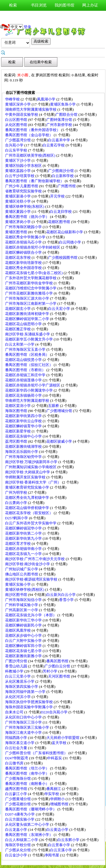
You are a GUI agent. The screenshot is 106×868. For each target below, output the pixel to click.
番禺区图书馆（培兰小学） (28, 768)
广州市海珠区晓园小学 (24, 227)
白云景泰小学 (60, 845)
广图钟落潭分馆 (60, 120)
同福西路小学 (17, 738)
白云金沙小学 (17, 855)
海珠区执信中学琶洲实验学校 (29, 702)
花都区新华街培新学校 (24, 263)
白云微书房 (15, 763)
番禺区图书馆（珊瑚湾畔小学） (31, 809)
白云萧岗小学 (17, 503)
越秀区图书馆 (17, 789)
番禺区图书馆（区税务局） (28, 355)
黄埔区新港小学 (18, 196)
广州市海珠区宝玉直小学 (26, 349)
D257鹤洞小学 (17, 518)
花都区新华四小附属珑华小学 (29, 390)
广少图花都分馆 (18, 804)
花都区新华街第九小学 (24, 538)
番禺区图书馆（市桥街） (26, 370)
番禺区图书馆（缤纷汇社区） (29, 365)
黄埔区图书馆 (17, 232)
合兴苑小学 (15, 145)
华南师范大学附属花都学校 (28, 401)
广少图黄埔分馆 (18, 799)
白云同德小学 (71, 242)
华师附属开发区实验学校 (26, 477)
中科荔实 (55, 758)
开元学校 (58, 196)
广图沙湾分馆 (17, 661)
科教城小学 (15, 671)
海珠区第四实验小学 (22, 687)
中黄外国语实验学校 (22, 114)
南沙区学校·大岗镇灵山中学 (28, 472)
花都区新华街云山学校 (24, 421)
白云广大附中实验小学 (24, 641)
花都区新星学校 (18, 431)
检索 (13, 5)
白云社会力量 (17, 748)
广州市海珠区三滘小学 (24, 722)
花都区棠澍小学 (18, 406)
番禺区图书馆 (58, 661)
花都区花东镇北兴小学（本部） (31, 615)
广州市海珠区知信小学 (24, 600)
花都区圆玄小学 (18, 309)
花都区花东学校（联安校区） (29, 513)
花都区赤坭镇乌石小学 (24, 242)
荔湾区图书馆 (17, 441)
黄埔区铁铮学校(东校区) (25, 206)
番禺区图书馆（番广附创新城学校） (35, 181)
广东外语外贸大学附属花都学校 (31, 278)
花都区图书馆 (60, 222)
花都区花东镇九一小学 (24, 554)
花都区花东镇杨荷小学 (24, 395)
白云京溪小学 (61, 850)
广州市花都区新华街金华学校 (29, 283)
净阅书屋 (52, 855)
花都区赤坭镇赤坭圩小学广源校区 (33, 385)
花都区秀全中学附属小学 (26, 237)
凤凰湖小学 (47, 99)
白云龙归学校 (61, 212)
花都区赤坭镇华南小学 (24, 549)
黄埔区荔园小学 (18, 171)
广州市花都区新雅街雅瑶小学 (29, 293)
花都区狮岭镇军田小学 (24, 646)
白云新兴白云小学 (61, 595)
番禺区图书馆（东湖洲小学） (29, 835)
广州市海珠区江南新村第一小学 (31, 303)
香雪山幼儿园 (17, 666)
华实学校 (52, 794)
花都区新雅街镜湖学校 (24, 446)
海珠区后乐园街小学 (22, 452)
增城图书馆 (60, 804)
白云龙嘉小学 (17, 830)
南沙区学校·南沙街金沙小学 (28, 564)
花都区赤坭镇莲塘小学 (24, 380)
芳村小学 (50, 671)
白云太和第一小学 (20, 344)
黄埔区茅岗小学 (18, 222)
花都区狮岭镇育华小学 (24, 426)
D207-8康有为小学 (20, 814)
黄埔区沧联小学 (18, 201)
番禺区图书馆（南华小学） (28, 773)
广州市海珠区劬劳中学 (24, 457)
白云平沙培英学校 (20, 176)
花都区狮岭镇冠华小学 (24, 528)
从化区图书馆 (17, 125)
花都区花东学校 (18, 258)
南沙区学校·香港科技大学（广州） (34, 482)
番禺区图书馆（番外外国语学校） (33, 130)
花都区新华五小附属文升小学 (29, 339)
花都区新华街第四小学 (24, 416)
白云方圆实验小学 (20, 819)
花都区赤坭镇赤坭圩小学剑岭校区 (33, 247)
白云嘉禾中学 (60, 140)
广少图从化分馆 (18, 850)
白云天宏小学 (60, 309)
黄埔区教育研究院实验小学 (28, 487)
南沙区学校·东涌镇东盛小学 (28, 334)
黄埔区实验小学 (18, 584)
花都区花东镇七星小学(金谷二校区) (34, 273)
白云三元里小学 (18, 676)
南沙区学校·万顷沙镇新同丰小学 (32, 462)
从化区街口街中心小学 (24, 717)
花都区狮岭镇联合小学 (24, 252)
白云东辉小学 (69, 840)
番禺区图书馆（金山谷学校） (29, 135)
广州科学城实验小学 (22, 605)
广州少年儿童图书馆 (22, 186)
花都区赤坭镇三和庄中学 (26, 375)
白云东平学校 (17, 150)
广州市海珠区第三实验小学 (28, 727)
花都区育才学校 (18, 544)
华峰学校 (13, 99)
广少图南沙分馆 (61, 171)
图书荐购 (39, 16)
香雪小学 (67, 600)
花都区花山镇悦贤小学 (24, 360)
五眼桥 (54, 406)
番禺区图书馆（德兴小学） (28, 217)
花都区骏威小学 (60, 441)
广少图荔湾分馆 (18, 140)
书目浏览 (39, 5)
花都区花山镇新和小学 (65, 232)
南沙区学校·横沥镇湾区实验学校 (32, 579)
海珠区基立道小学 (20, 743)
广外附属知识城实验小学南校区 (31, 467)
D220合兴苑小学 (55, 712)
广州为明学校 (17, 492)
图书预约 (64, 16)
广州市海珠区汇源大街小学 (28, 298)
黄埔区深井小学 (18, 104)
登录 (27, 27)
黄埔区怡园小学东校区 (24, 166)
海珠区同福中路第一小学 (26, 692)
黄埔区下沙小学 (18, 160)
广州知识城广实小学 (22, 569)
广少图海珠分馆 (18, 778)
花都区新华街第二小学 (24, 533)
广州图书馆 (67, 186)
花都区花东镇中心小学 (24, 436)
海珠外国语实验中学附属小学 (29, 707)
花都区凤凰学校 (18, 630)
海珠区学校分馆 (18, 845)
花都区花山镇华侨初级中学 (28, 508)
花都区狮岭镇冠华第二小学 (28, 319)
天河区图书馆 (60, 676)
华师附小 (58, 799)
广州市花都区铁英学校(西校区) (31, 155)
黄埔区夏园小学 (18, 212)
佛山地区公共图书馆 (22, 574)
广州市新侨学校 (60, 125)
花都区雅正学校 (18, 329)
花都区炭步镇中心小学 (24, 635)
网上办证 (90, 5)
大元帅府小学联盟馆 (63, 738)
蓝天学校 (60, 743)
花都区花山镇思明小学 (24, 324)
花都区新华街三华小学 (24, 620)
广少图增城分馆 (60, 411)
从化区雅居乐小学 (20, 681)
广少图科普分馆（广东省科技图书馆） (37, 753)
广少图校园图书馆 (63, 258)
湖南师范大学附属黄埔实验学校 (31, 109)
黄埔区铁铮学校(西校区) (25, 589)
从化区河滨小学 (18, 697)
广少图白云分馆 (58, 666)
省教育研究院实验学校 (24, 191)
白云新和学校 (63, 176)
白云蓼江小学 (17, 794)
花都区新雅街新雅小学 (24, 656)
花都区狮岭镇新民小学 (24, 625)
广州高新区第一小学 (22, 610)
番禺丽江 (54, 789)
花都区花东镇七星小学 (24, 651)
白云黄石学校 (54, 145)
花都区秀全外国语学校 (24, 268)
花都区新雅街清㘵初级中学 (28, 314)
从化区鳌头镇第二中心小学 (28, 824)
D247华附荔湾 (17, 758)
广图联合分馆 (67, 114)
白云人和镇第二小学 (22, 840)
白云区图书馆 (17, 120)
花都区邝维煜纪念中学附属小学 (31, 288)
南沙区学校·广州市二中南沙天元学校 (35, 559)
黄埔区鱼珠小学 (63, 104)
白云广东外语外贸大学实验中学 (31, 523)
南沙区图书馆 (17, 595)
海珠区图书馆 (17, 411)
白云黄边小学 (58, 830)
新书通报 (13, 16)
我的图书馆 (64, 5)
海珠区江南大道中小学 (24, 733)
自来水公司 (15, 712)
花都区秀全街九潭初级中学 (28, 498)
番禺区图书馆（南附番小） (28, 784)
